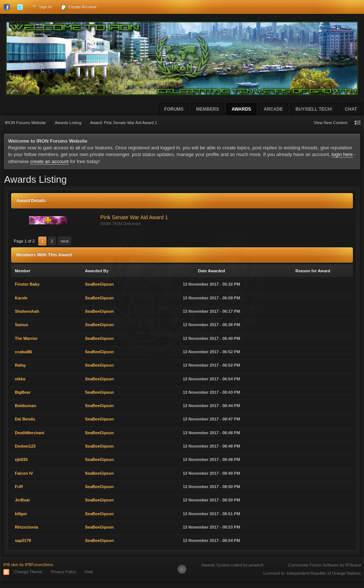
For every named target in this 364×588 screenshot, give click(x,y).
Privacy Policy (64, 572)
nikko (20, 379)
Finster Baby (27, 284)
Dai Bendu (25, 419)
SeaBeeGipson (100, 284)
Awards (241, 109)
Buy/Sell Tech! (314, 109)
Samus (22, 325)
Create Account (78, 7)
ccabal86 (23, 352)
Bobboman (25, 406)
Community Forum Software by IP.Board (324, 565)
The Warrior (26, 338)
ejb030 (21, 459)
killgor (21, 514)
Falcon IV (24, 473)
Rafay (20, 365)
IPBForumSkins (39, 565)
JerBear (22, 500)
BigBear (23, 392)
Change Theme (28, 572)
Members (207, 109)
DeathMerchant (30, 433)
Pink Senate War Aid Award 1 (134, 217)
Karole (21, 298)
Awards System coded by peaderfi (233, 565)
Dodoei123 (25, 446)
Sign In (41, 7)
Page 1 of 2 (24, 241)
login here (342, 154)
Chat (351, 109)
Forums (174, 109)
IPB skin (11, 565)
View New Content (331, 123)
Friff (19, 487)
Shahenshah (27, 311)
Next (65, 241)
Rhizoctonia (26, 527)
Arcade (273, 109)
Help (89, 572)
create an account (49, 161)
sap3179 (23, 540)
